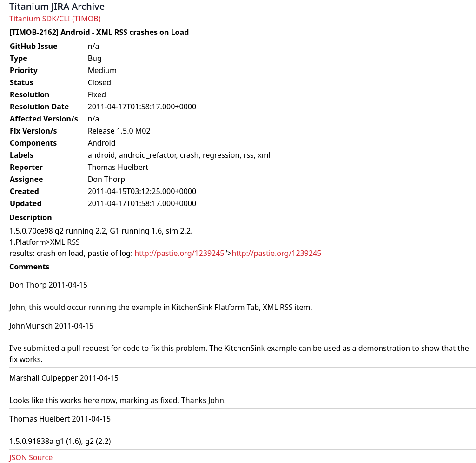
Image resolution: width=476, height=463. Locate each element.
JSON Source (31, 457)
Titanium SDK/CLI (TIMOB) (55, 19)
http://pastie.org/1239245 (179, 253)
